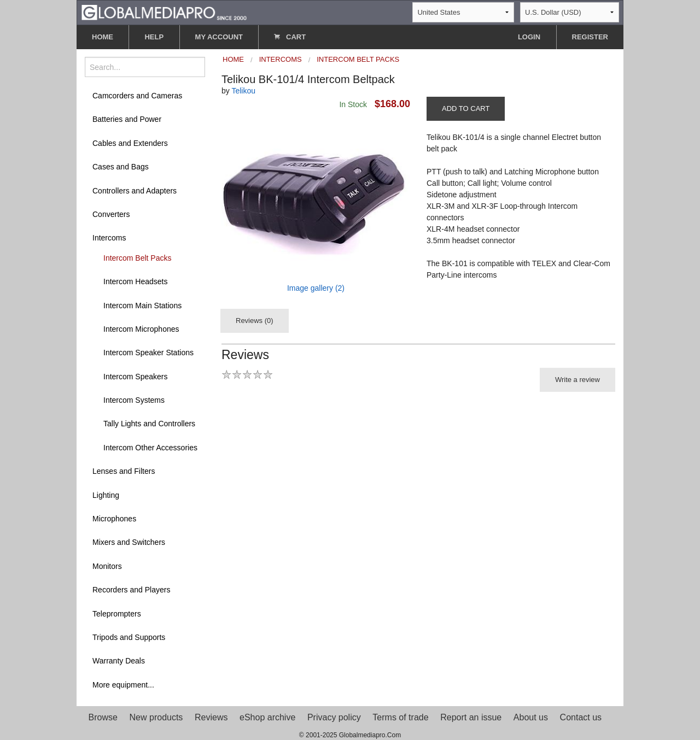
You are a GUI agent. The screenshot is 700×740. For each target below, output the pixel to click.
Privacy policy (334, 717)
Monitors (107, 566)
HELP (154, 37)
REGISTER (590, 37)
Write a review (577, 380)
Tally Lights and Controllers (149, 424)
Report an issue (471, 717)
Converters (111, 214)
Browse (103, 717)
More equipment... (123, 685)
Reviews (211, 717)
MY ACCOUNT (219, 37)
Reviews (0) (255, 321)
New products (156, 717)
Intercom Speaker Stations (148, 353)
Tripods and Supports (129, 637)
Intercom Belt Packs (138, 258)
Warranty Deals (119, 661)
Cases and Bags (121, 167)
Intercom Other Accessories (150, 448)
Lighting (106, 495)
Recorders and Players (131, 590)
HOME (103, 37)
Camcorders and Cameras (137, 96)
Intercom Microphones (141, 329)
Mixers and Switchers (129, 542)
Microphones (114, 519)
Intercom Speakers (136, 377)
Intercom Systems (134, 400)
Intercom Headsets (136, 281)
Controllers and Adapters (135, 191)
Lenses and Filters (124, 471)
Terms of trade (400, 717)
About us (531, 717)
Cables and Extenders (130, 143)
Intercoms (109, 238)
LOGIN (529, 37)
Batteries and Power (127, 119)
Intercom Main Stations (142, 306)
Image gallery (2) (316, 288)
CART (290, 37)
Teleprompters (117, 614)
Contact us (581, 717)
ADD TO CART (466, 108)
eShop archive (267, 717)
